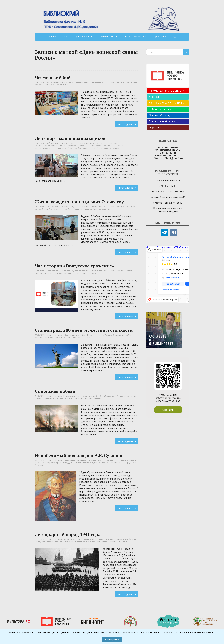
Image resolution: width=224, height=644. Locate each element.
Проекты (159, 37)
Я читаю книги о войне (119, 542)
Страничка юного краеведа (74, 460)
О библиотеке (106, 37)
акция (125, 539)
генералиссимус (60, 463)
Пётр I (82, 273)
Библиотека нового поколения (60, 82)
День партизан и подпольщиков (70, 138)
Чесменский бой (53, 77)
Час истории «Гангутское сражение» (74, 266)
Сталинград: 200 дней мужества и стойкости (84, 330)
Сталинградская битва (80, 337)
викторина (39, 337)
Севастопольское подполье (108, 148)
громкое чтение (130, 396)
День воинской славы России (97, 146)
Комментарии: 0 (99, 82)
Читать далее (125, 124)
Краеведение (82, 37)
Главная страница (58, 37)
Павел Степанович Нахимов (80, 209)
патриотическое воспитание (106, 463)
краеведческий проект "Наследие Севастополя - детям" (72, 148)
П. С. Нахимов (76, 398)
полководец (124, 463)
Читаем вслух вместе (135, 37)
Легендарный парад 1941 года (68, 534)
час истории (91, 273)
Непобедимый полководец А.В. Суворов (78, 455)
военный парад (75, 542)
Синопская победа (55, 391)
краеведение (62, 209)
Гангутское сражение (44, 273)
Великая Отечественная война (118, 335)
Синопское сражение (102, 209)
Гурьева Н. (39, 398)
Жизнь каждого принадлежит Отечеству (79, 202)
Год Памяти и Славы (71, 539)
